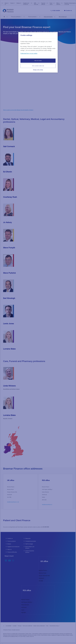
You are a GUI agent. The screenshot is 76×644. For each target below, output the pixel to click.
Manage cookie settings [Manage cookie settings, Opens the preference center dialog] (38, 70)
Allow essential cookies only (38, 66)
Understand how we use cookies (29, 53)
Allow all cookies (38, 61)
